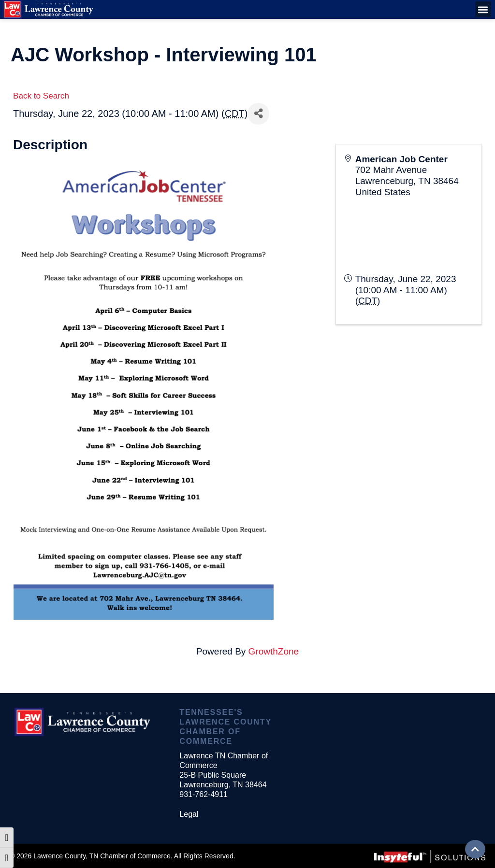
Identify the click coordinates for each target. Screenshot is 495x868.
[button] (483, 9)
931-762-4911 (204, 794)
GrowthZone (274, 651)
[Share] (258, 114)
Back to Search (41, 96)
